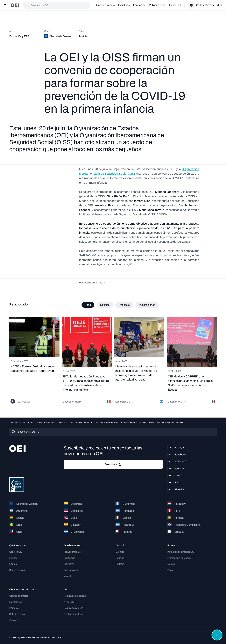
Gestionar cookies (73, 614)
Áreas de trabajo (105, 5)
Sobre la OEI (16, 552)
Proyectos (69, 564)
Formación (139, 5)
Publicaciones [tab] (147, 305)
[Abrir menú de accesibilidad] (217, 635)
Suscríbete (113, 464)
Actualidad (175, 5)
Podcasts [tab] (124, 305)
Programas (69, 558)
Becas (171, 570)
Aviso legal (69, 602)
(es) (220, 5)
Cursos (171, 564)
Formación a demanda (179, 558)
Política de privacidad (75, 596)
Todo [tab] (88, 305)
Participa (14, 608)
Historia (13, 558)
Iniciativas (124, 5)
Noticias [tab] (105, 305)
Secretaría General (46, 423)
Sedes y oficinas (18, 570)
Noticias (63, 423)
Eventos (120, 552)
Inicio (30, 423)
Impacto (68, 576)
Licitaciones (16, 602)
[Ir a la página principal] (15, 5)
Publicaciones (157, 5)
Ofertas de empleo (19, 596)
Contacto (14, 620)
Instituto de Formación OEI (181, 552)
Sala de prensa (17, 614)
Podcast (120, 564)
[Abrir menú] (5, 5)
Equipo (13, 564)
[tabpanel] (113, 361)
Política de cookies (73, 608)
